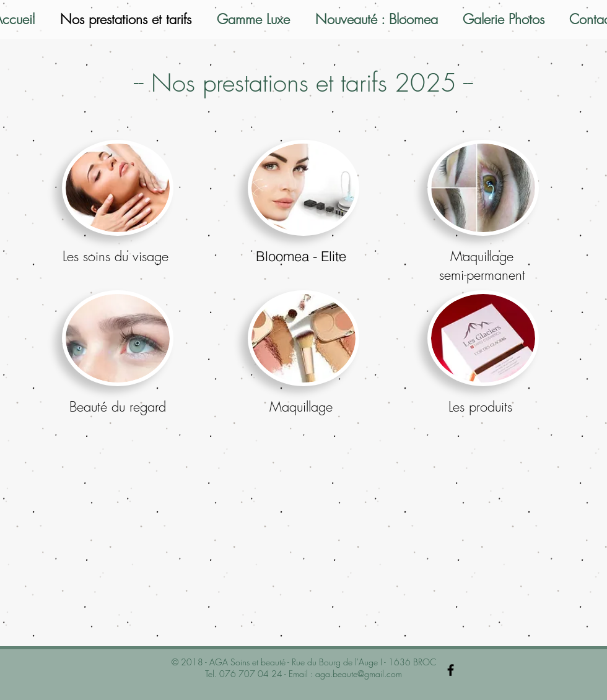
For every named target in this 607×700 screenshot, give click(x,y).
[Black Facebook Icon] (451, 670)
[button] (118, 188)
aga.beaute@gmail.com (359, 674)
